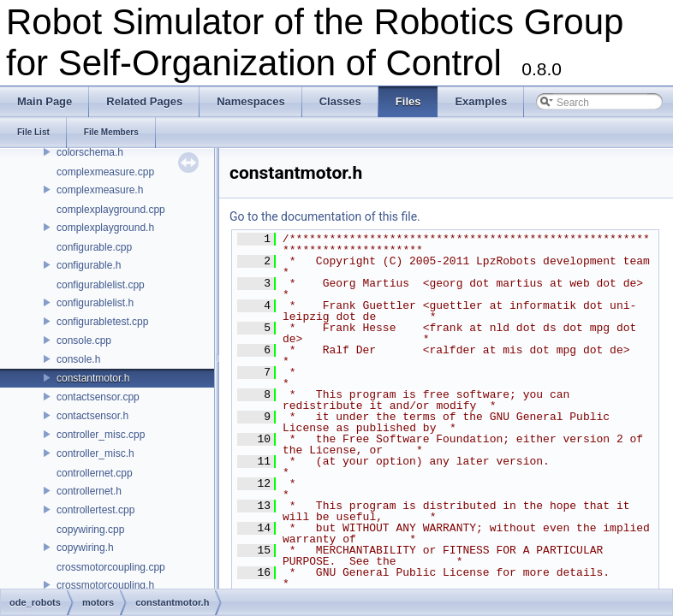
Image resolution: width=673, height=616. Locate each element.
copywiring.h (85, 548)
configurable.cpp (94, 247)
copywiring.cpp (90, 530)
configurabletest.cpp (102, 322)
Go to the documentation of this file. (325, 216)
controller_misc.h (95, 453)
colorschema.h (90, 152)
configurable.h (89, 265)
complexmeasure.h (100, 190)
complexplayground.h (105, 228)
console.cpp (84, 341)
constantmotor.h (93, 378)
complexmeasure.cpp (105, 172)
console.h (78, 359)
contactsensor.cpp (98, 397)
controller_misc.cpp (101, 435)
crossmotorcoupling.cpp (111, 567)
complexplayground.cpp (111, 210)
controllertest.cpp (95, 510)
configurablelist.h (95, 303)
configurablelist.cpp (101, 285)
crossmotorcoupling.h (105, 585)
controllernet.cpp (95, 473)
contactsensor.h (92, 416)
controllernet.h (89, 491)
